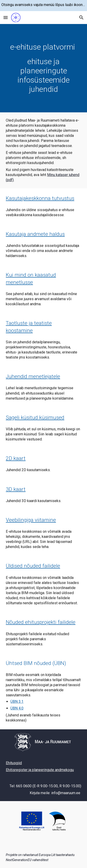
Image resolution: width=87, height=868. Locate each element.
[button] (6, 17)
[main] (43, 68)
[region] (43, 6)
